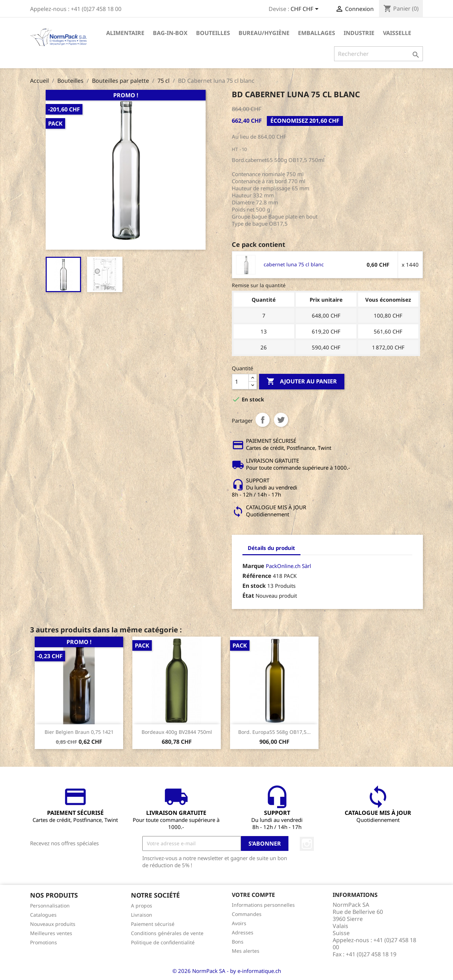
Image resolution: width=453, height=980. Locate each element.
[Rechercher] (379, 54)
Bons (238, 942)
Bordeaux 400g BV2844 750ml (177, 732)
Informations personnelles (263, 905)
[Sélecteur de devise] (306, 10)
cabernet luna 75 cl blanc (294, 264)
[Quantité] (240, 382)
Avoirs (239, 923)
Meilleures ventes (51, 933)
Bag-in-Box (170, 33)
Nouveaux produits (53, 924)
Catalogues (43, 915)
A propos (142, 906)
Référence (257, 576)
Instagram (307, 844)
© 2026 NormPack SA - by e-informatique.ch (227, 971)
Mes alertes (246, 951)
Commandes (247, 914)
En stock (254, 586)
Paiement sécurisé (153, 924)
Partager (263, 420)
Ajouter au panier (302, 382)
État (248, 596)
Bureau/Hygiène (264, 33)
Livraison (142, 915)
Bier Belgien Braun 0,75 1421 (79, 732)
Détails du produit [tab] (271, 548)
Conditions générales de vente (167, 933)
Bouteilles (213, 33)
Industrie (359, 33)
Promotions (44, 942)
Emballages (317, 33)
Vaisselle (397, 33)
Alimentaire (125, 33)
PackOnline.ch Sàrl (288, 566)
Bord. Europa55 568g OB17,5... (274, 732)
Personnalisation (50, 906)
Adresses (243, 932)
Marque (253, 566)
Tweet (281, 420)
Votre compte (253, 895)
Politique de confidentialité (163, 942)
